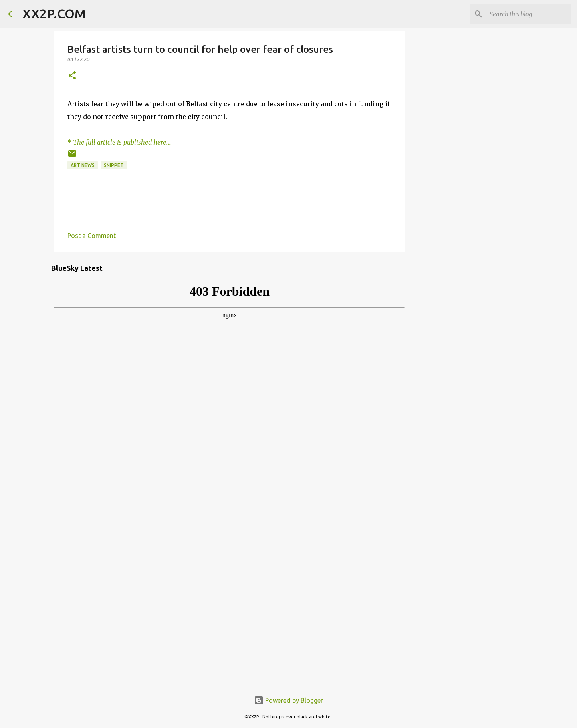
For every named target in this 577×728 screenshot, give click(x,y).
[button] (72, 76)
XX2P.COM (54, 14)
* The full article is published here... (119, 142)
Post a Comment (92, 236)
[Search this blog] (529, 14)
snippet (114, 165)
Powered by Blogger (288, 700)
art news (83, 165)
